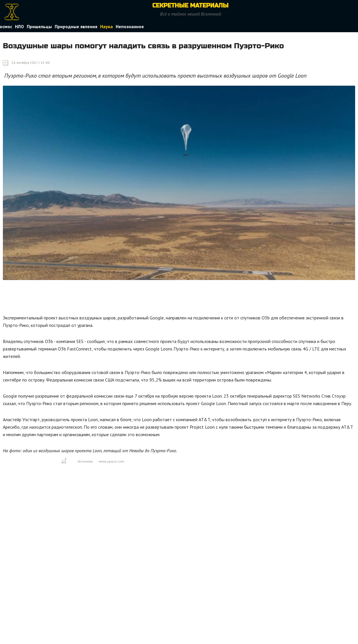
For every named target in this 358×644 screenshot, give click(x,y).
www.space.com (112, 461)
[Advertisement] (108, 299)
